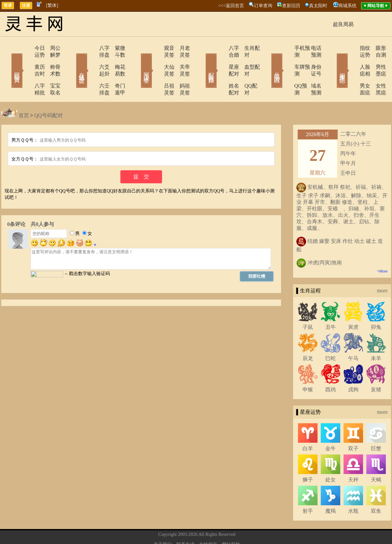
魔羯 (331, 490)
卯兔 (376, 307)
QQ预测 (285, 72)
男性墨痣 (377, 60)
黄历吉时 (26, 60)
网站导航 (231, 524)
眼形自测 (377, 48)
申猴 (308, 369)
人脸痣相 (351, 60)
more (382, 270)
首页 (24, 95)
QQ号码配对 (49, 95)
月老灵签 (182, 48)
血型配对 (247, 60)
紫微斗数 (116, 48)
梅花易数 (116, 60)
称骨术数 (51, 60)
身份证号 (312, 60)
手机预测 (286, 48)
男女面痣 (351, 72)
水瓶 (353, 490)
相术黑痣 (333, 61)
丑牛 (331, 307)
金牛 (331, 428)
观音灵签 (156, 48)
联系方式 (185, 524)
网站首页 (7, 61)
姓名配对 (221, 72)
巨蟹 (376, 428)
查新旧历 (291, 6)
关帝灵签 (182, 60)
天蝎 (376, 459)
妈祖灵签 (182, 72)
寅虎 (353, 307)
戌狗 (353, 369)
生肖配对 (247, 48)
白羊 (308, 428)
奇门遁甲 (116, 72)
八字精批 (26, 72)
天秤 (353, 459)
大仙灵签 (156, 60)
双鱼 (376, 490)
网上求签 (138, 61)
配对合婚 (203, 61)
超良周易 (343, 24)
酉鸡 (331, 369)
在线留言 (208, 524)
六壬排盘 (91, 72)
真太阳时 (318, 6)
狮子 (308, 459)
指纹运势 (351, 48)
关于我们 (163, 524)
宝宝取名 (51, 72)
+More (382, 251)
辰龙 (308, 338)
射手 (308, 490)
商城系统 (347, 6)
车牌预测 (286, 60)
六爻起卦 (91, 60)
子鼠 (308, 307)
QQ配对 (245, 72)
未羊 (376, 338)
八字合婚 (221, 48)
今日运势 (26, 48)
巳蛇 (331, 338)
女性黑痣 (377, 72)
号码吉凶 (268, 61)
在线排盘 (73, 61)
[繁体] (52, 5)
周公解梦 (51, 48)
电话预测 (312, 48)
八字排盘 (91, 48)
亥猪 (376, 369)
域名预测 (312, 72)
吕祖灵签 (156, 72)
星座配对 (221, 60)
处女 (331, 459)
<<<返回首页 (231, 6)
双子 (353, 428)
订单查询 (263, 6)
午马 (353, 338)
